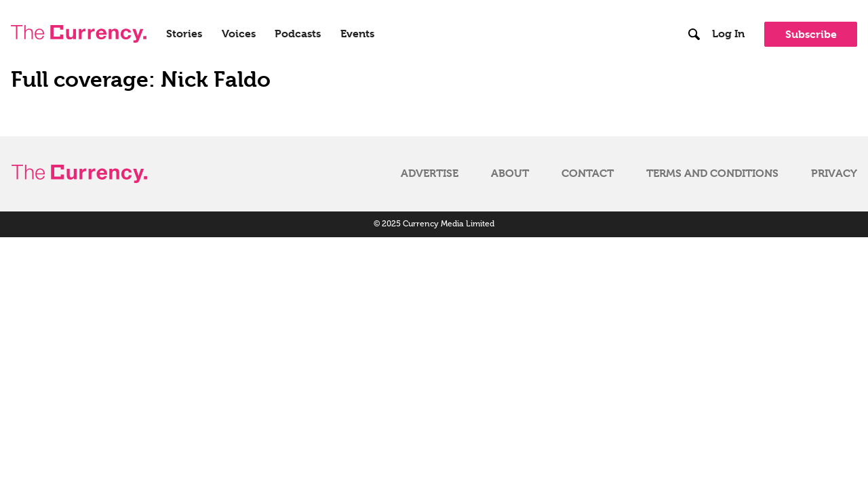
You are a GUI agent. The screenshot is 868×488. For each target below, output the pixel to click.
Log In (728, 34)
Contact (588, 174)
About (510, 174)
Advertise (430, 174)
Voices (239, 34)
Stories (184, 34)
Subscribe (811, 34)
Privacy (834, 174)
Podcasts (298, 34)
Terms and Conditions (712, 174)
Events (357, 34)
